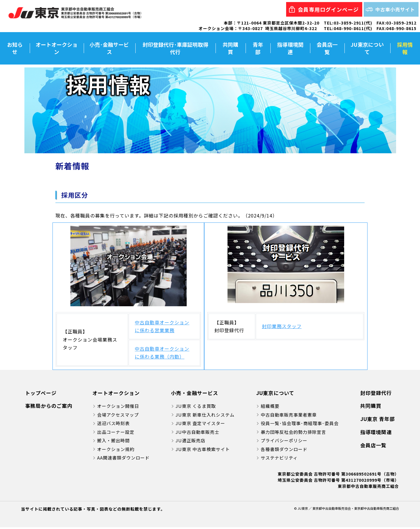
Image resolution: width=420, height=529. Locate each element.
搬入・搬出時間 (113, 442)
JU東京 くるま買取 (196, 408)
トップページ (41, 395)
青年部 (258, 49)
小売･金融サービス (110, 49)
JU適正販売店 (190, 442)
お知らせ (15, 49)
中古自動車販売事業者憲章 (289, 416)
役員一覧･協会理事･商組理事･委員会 (300, 425)
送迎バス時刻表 (113, 425)
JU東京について (367, 49)
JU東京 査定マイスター (200, 425)
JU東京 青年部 (378, 421)
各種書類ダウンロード (284, 451)
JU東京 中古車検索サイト (203, 451)
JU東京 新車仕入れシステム (205, 416)
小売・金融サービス (195, 395)
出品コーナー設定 (116, 434)
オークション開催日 (118, 408)
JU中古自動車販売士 (197, 434)
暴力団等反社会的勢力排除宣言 (293, 434)
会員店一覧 (327, 49)
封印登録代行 (376, 395)
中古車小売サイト (395, 9)
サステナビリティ (279, 459)
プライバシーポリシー (284, 442)
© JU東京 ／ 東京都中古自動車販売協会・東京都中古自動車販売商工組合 (346, 510)
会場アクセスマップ (118, 416)
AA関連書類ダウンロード (123, 459)
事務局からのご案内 (49, 407)
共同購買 (230, 49)
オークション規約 (116, 451)
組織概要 (270, 408)
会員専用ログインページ (328, 9)
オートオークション (57, 49)
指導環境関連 (290, 49)
